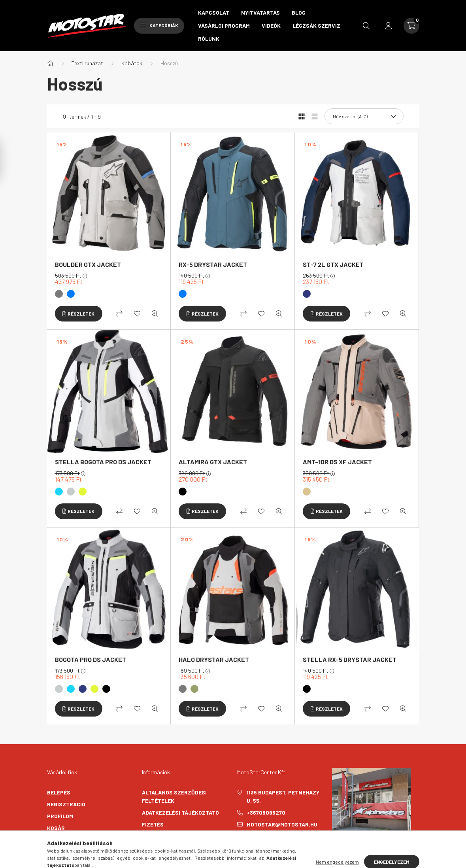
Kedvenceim (64, 840)
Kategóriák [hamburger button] (159, 25)
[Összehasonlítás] (119, 314)
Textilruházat (87, 63)
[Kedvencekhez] (137, 314)
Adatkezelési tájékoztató (180, 812)
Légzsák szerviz (316, 26)
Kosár (56, 828)
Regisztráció (66, 804)
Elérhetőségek (164, 848)
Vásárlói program (224, 26)
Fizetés (153, 824)
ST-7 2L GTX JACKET (333, 264)
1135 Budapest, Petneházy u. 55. (283, 796)
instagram (255, 844)
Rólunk (209, 39)
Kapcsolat (214, 12)
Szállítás (156, 836)
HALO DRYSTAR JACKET (214, 659)
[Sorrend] (364, 116)
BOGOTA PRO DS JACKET (91, 659)
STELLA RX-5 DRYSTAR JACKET (350, 659)
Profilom (60, 816)
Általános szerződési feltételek (174, 796)
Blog (299, 12)
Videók (271, 26)
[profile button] (389, 26)
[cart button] (411, 26)
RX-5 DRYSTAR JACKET (213, 264)
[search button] (366, 26)
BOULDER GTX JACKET (88, 264)
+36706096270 (266, 812)
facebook (239, 844)
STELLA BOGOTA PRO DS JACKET (103, 462)
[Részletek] (79, 314)
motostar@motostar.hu (282, 824)
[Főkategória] (50, 63)
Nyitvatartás (260, 12)
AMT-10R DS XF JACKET (337, 462)
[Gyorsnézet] (155, 314)
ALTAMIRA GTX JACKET (213, 462)
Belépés (59, 792)
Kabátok (132, 63)
